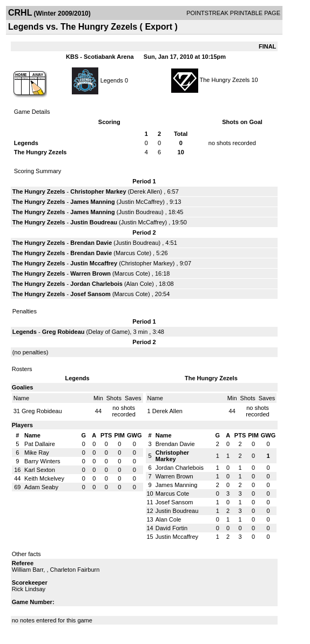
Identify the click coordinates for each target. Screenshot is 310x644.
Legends (112, 80)
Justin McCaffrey (141, 202)
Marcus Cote (132, 253)
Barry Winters (42, 461)
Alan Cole (139, 284)
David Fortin (171, 528)
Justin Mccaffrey (94, 263)
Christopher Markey (98, 191)
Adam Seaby (41, 487)
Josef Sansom (90, 294)
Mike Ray (37, 453)
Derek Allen (145, 191)
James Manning (93, 202)
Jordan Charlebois (96, 284)
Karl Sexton (40, 470)
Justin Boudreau (140, 212)
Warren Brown (90, 273)
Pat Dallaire (40, 444)
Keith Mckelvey (44, 478)
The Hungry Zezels (224, 80)
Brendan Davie (91, 243)
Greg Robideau (63, 332)
